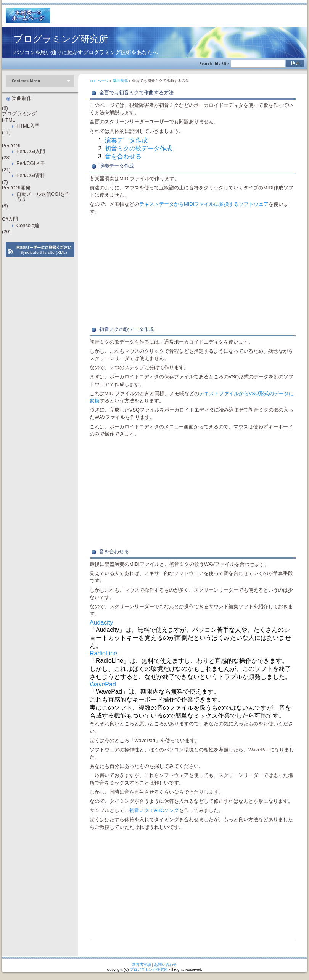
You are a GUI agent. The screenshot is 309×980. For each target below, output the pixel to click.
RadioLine (103, 653)
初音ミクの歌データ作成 (138, 148)
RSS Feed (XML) (40, 249)
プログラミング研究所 (61, 39)
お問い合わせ (166, 965)
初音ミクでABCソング (154, 810)
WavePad (103, 684)
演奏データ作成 (126, 140)
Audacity (101, 622)
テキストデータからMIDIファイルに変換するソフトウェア (204, 204)
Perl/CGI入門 (31, 151)
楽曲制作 (121, 81)
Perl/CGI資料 (31, 175)
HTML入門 (28, 126)
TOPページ (99, 81)
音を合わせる (123, 156)
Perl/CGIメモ (31, 163)
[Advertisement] (193, 271)
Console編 (28, 225)
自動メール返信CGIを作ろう (43, 197)
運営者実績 (142, 965)
